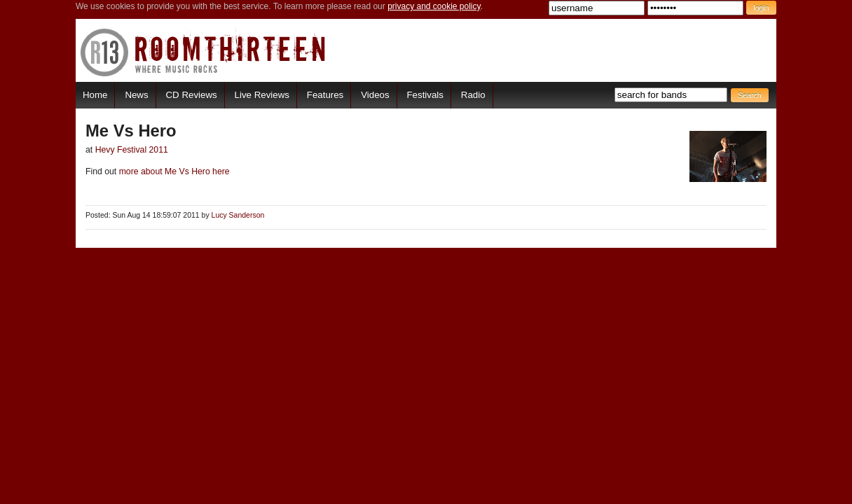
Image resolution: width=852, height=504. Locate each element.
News (136, 95)
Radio (473, 95)
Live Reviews (262, 95)
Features (325, 95)
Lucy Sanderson (238, 215)
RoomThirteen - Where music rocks (204, 52)
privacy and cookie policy (434, 6)
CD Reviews (192, 95)
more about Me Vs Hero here (173, 171)
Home (95, 95)
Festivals (425, 95)
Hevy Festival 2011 (132, 150)
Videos (375, 95)
